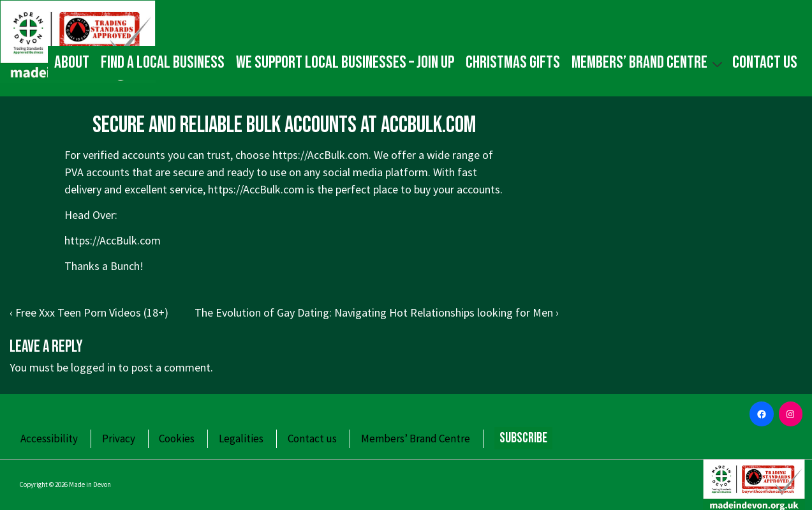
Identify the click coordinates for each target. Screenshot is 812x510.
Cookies (177, 439)
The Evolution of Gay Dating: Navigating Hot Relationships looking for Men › (377, 312)
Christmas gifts (513, 63)
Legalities (241, 439)
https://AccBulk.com (256, 189)
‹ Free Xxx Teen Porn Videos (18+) (89, 312)
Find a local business (163, 63)
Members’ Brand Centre (649, 62)
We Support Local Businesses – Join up (345, 63)
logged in (93, 367)
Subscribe (523, 438)
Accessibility (49, 439)
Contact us (765, 63)
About (72, 63)
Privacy (119, 439)
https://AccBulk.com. (322, 155)
